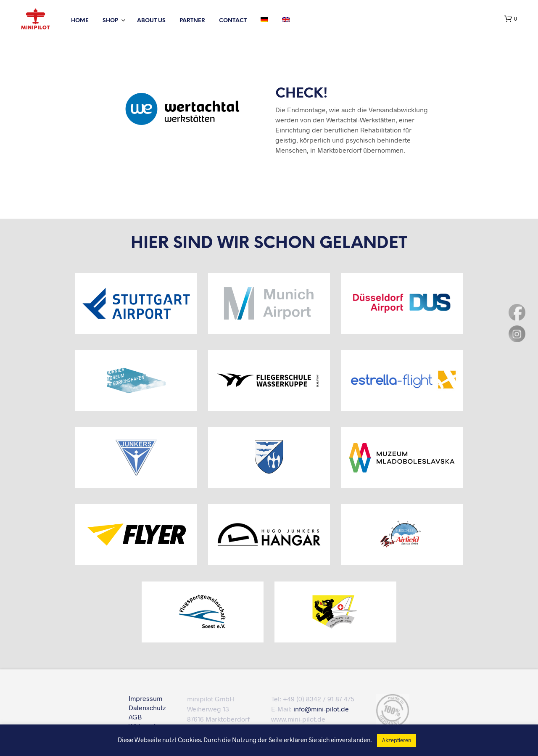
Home (80, 21)
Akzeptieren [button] (397, 740)
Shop (110, 21)
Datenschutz (147, 707)
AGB (135, 717)
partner (192, 21)
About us (151, 21)
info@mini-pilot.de (321, 709)
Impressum (145, 698)
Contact (233, 21)
